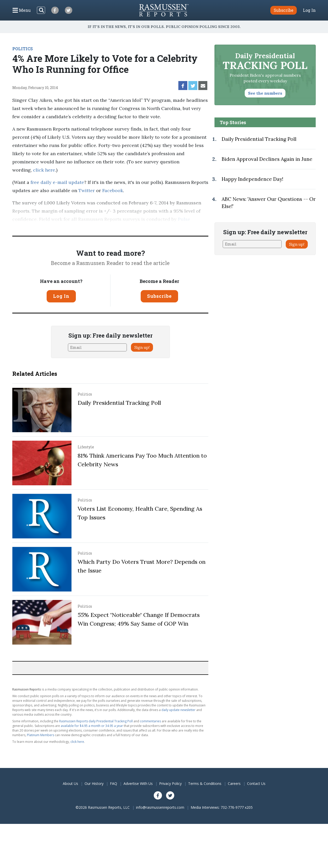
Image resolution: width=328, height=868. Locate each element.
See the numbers (265, 93)
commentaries (150, 721)
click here (44, 170)
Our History (94, 783)
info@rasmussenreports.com (160, 807)
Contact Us (256, 783)
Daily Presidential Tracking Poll (119, 403)
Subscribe (159, 296)
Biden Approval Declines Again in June (267, 159)
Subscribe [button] (284, 10)
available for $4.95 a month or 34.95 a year (92, 726)
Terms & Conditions (205, 783)
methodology (89, 227)
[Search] (41, 10)
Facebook (113, 190)
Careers (234, 783)
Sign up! (142, 347)
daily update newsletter (178, 710)
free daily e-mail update (57, 182)
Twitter (87, 190)
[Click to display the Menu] (22, 10)
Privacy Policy (170, 783)
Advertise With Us (138, 783)
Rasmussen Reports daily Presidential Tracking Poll (96, 721)
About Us (70, 783)
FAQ (114, 783)
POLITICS (23, 49)
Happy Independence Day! (252, 179)
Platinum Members (40, 735)
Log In (309, 10)
